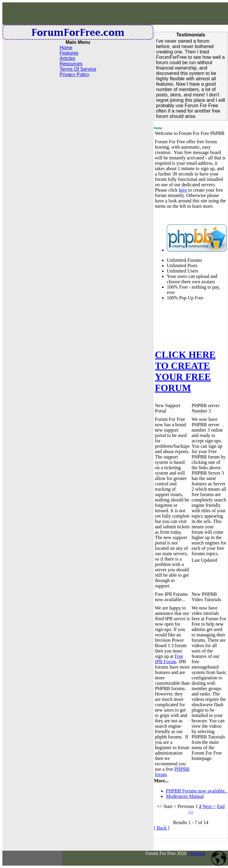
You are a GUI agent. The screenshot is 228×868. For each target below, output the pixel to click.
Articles (67, 58)
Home (66, 48)
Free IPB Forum (169, 659)
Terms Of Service (78, 69)
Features (69, 53)
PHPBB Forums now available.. (197, 791)
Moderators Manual (185, 796)
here (183, 190)
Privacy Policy (75, 74)
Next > (209, 806)
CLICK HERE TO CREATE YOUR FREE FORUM (185, 371)
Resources (71, 64)
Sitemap (198, 853)
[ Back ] (162, 828)
